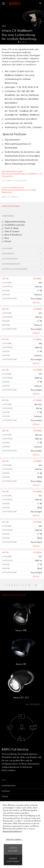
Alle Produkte (33, 705)
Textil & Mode (12, 228)
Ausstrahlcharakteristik (14, 269)
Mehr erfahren (10, 197)
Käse (7, 238)
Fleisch (8, 241)
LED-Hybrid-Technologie (14, 181)
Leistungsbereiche (11, 264)
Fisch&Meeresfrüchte (15, 225)
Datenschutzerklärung (12, 831)
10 (29, 585)
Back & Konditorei (13, 235)
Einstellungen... (14, 839)
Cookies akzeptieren (13, 860)
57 (36, 585)
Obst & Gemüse (12, 232)
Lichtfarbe (7, 249)
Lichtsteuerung (10, 259)
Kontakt (6, 791)
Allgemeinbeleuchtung (15, 222)
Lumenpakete (8, 254)
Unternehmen (9, 786)
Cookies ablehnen (13, 849)
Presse (5, 797)
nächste (40, 586)
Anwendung (8, 216)
